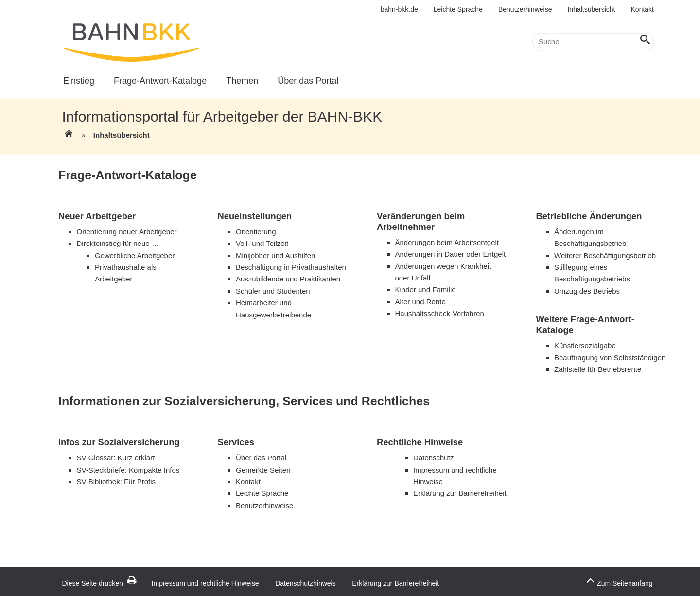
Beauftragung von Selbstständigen (610, 358)
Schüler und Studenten (273, 291)
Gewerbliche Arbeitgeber (135, 255)
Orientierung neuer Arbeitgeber (127, 232)
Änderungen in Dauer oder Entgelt (451, 254)
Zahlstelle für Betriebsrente (598, 369)
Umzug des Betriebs (587, 291)
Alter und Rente (420, 302)
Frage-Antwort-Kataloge (160, 81)
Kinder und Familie (426, 289)
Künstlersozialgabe (585, 345)
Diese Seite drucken (99, 583)
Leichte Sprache (458, 9)
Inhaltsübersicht (591, 9)
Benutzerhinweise (525, 9)
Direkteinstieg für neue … (118, 243)
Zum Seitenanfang (619, 580)
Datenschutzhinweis (306, 583)
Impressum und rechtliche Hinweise (205, 583)
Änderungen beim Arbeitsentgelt (447, 242)
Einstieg (79, 81)
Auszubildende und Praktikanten (288, 279)
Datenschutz (433, 458)
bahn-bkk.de (399, 9)
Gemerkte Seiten (263, 470)
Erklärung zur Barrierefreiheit (460, 493)
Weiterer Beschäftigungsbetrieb (605, 255)
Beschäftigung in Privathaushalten (291, 267)
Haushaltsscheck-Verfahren (440, 313)
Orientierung (257, 232)
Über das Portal (308, 81)
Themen (242, 81)
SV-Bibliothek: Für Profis (116, 482)
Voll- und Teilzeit (262, 243)
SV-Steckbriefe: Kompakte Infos (128, 470)
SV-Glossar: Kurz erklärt (116, 458)
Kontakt (642, 9)
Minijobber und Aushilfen (275, 255)
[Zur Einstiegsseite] (68, 137)
